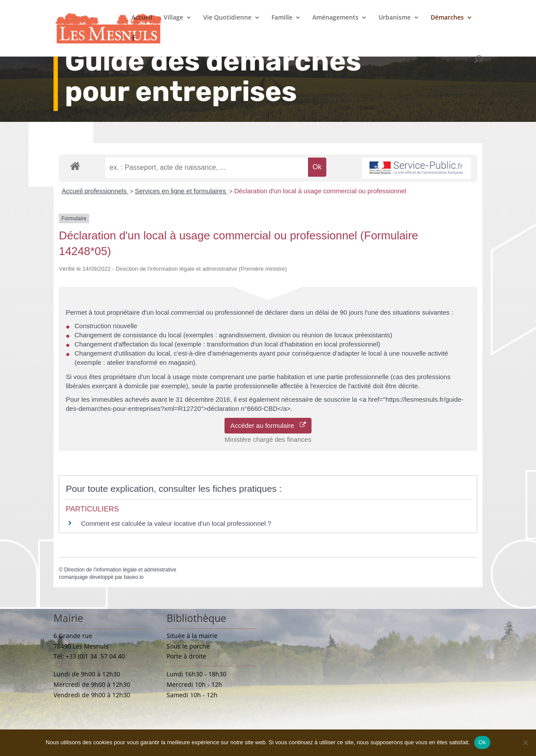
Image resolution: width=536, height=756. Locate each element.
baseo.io (134, 577)
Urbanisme (395, 18)
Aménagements (335, 18)
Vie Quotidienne (227, 18)
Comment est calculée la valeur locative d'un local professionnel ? (176, 523)
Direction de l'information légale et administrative (120, 570)
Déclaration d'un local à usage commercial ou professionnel (320, 191)
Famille (282, 18)
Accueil (142, 18)
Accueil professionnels (95, 191)
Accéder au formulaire (268, 425)
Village (173, 18)
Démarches (447, 18)
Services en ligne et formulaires (181, 191)
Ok (482, 742)
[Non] (525, 743)
